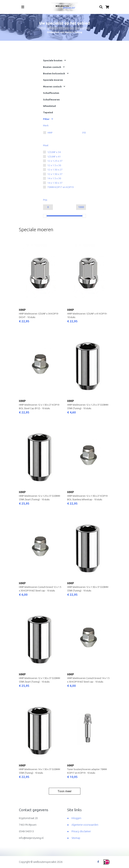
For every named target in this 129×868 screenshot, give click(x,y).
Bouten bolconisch (54, 73)
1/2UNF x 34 (54, 152)
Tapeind (48, 112)
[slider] (45, 216)
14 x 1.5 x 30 (54, 178)
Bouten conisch (52, 67)
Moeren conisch (52, 86)
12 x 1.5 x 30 (54, 165)
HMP (50, 133)
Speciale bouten (53, 60)
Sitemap (76, 838)
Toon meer (65, 791)
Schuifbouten (51, 93)
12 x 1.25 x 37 (55, 161)
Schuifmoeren (51, 100)
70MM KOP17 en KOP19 (60, 187)
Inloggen (76, 818)
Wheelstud (49, 106)
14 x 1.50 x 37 (55, 183)
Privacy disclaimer (81, 831)
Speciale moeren (53, 80)
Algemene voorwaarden (85, 825)
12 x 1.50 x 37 (55, 174)
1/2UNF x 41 (54, 157)
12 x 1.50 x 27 (55, 170)
